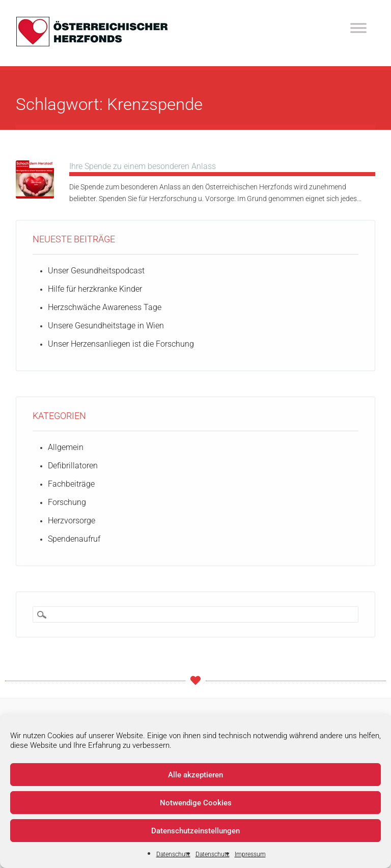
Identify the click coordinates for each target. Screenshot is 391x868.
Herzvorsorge (72, 521)
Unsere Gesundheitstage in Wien (106, 326)
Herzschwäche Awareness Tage (105, 307)
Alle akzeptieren (195, 775)
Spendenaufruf (74, 539)
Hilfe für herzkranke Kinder (95, 289)
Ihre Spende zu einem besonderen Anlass (143, 166)
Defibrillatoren (73, 466)
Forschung (67, 502)
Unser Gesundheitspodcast (96, 271)
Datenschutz (173, 854)
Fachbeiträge (71, 484)
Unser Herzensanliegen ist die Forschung (121, 344)
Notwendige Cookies (196, 803)
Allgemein (66, 447)
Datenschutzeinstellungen (195, 831)
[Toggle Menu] (358, 28)
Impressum (250, 854)
